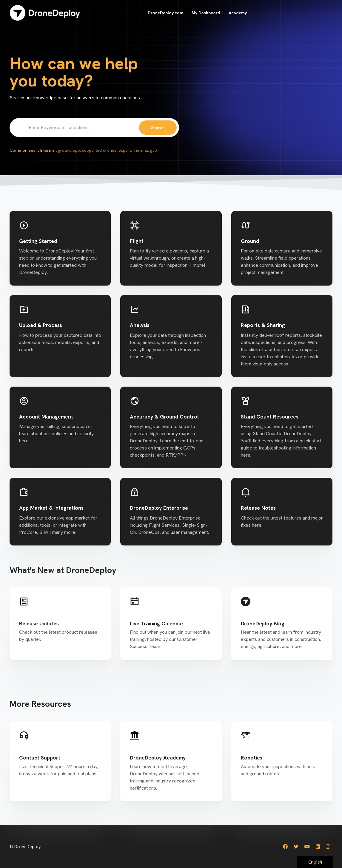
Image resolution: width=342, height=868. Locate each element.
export (125, 150)
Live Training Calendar (157, 623)
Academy (238, 13)
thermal (141, 150)
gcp (154, 150)
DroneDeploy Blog (263, 623)
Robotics (252, 758)
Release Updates (39, 623)
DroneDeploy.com (165, 13)
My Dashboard (206, 13)
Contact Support (40, 758)
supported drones (99, 150)
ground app (69, 150)
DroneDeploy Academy (158, 758)
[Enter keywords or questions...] (94, 128)
